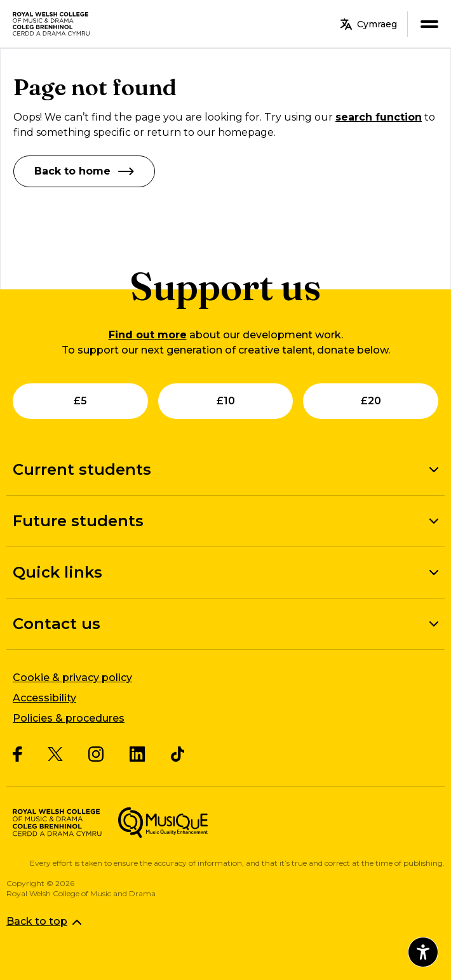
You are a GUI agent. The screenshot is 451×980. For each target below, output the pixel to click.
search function (379, 117)
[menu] (429, 24)
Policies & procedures (69, 718)
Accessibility (44, 698)
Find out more (148, 335)
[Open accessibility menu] (423, 952)
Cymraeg (369, 24)
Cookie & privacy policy (72, 678)
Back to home (84, 171)
